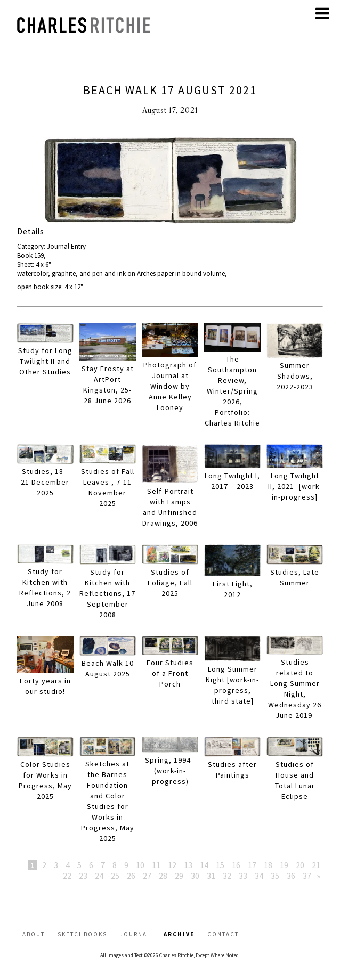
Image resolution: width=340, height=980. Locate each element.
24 (99, 876)
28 (163, 876)
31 (211, 876)
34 (259, 876)
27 (147, 876)
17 (252, 865)
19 (284, 865)
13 (188, 865)
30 (195, 876)
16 (236, 865)
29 (179, 876)
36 (291, 876)
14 (204, 865)
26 (131, 876)
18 (268, 865)
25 (115, 876)
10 (140, 865)
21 (316, 865)
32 (227, 876)
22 (67, 876)
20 (300, 865)
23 (83, 876)
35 (275, 876)
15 (220, 865)
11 (156, 865)
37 (307, 876)
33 (243, 876)
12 (172, 865)
